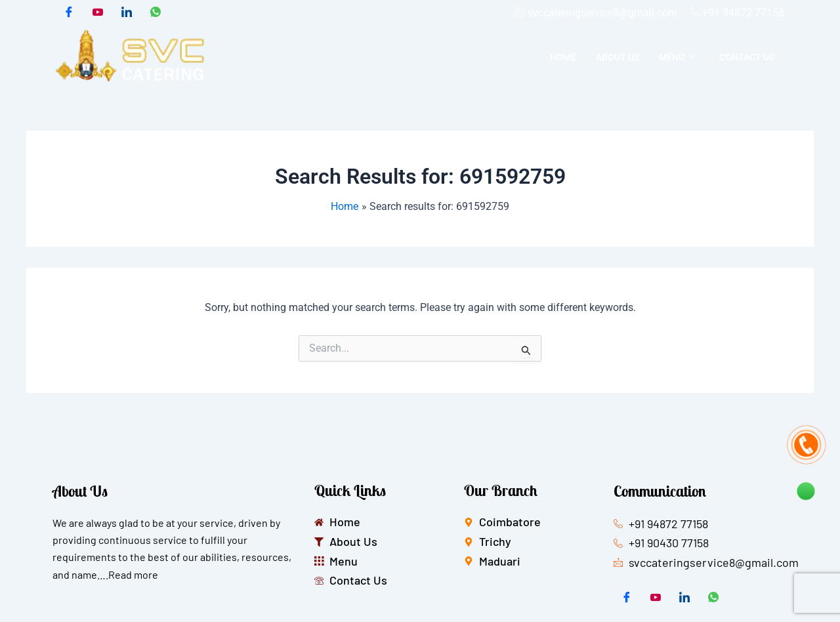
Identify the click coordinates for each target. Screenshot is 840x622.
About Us (618, 57)
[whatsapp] (156, 13)
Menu (677, 57)
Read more (133, 574)
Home (563, 57)
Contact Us (747, 57)
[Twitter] (98, 13)
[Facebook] (69, 13)
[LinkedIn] (127, 13)
